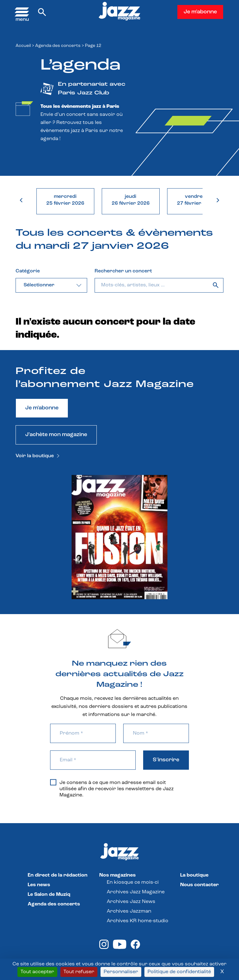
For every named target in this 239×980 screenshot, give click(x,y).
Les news (39, 885)
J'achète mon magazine (56, 435)
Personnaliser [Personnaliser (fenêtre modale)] (121, 972)
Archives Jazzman (129, 911)
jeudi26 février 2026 (131, 200)
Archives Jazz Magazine (136, 892)
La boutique (194, 875)
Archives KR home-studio (138, 921)
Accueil (23, 46)
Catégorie (28, 271)
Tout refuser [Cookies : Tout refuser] (79, 972)
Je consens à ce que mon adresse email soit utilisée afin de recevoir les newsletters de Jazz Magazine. (112, 789)
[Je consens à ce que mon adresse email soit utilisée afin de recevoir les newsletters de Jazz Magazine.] (53, 782)
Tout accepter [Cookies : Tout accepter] (37, 972)
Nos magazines (117, 875)
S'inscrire (166, 760)
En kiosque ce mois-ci (133, 882)
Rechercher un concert (123, 271)
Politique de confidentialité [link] (179, 972)
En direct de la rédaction (58, 875)
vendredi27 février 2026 (196, 200)
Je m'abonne (200, 12)
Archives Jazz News (131, 902)
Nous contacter (199, 885)
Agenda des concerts (58, 46)
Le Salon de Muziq (49, 895)
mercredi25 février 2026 (65, 200)
